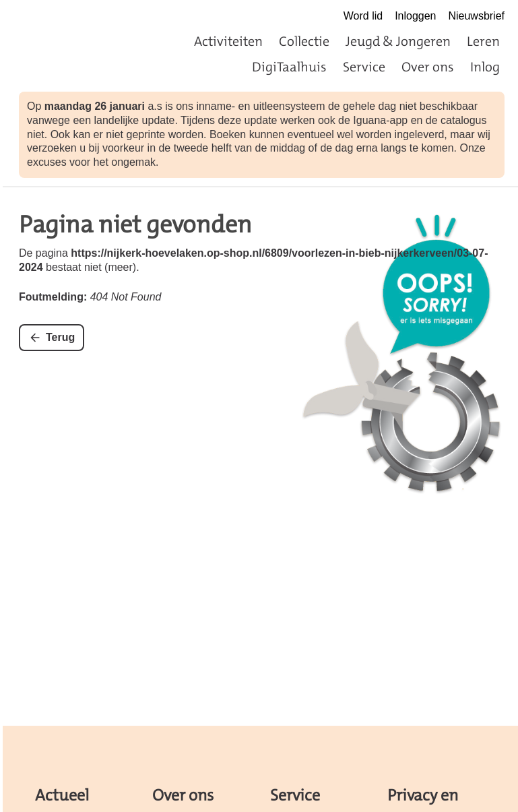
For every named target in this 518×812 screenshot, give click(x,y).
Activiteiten (228, 41)
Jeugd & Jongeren (398, 41)
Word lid (363, 16)
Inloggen (415, 16)
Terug (60, 337)
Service (364, 67)
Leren (483, 41)
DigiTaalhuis (289, 67)
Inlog (485, 67)
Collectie (304, 41)
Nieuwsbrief (476, 16)
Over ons (428, 67)
